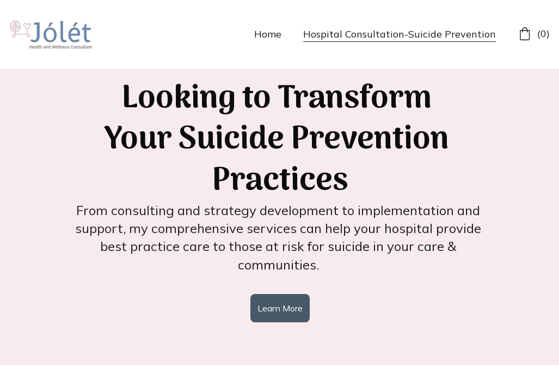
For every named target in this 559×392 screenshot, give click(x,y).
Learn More (280, 308)
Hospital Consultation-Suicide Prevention (400, 34)
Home (268, 34)
